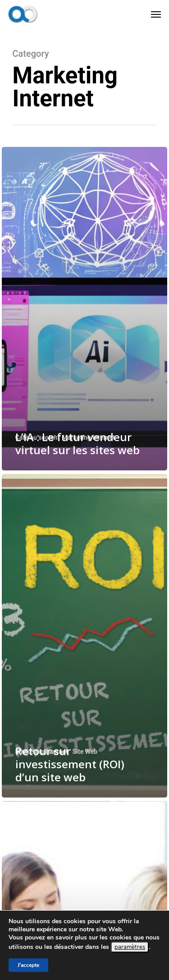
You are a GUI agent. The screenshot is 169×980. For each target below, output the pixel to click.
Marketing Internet (89, 438)
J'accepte (28, 965)
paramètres (130, 947)
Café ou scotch (37, 438)
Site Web (85, 752)
